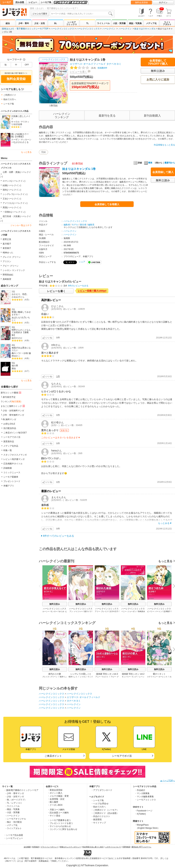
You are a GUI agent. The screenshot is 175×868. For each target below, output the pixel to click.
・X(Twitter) (140, 814)
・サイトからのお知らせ (59, 826)
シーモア (7, 2)
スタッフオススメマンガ (15, 455)
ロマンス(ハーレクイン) (14, 181)
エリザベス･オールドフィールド (88, 64)
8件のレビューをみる (78, 286)
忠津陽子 (167, 611)
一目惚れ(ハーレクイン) (14, 212)
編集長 (91, 225)
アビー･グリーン (11, 266)
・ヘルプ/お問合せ (100, 804)
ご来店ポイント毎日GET (15, 433)
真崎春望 (7, 279)
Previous (41, 586)
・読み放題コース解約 (58, 813)
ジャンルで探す (40, 14)
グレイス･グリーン (12, 257)
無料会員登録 (141, 2)
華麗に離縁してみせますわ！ (21, 313)
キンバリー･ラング (129, 677)
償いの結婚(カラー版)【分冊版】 (20, 135)
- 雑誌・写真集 (13, 809)
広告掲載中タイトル (13, 464)
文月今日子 (114, 611)
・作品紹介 (140, 790)
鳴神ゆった (8, 253)
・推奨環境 (96, 820)
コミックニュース (12, 472)
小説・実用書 (119, 23)
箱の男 (15, 366)
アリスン (7, 261)
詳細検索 (8, 468)
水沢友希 (18, 124)
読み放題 (20, 2)
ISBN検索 (126, 847)
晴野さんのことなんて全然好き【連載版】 (21, 332)
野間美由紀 (8, 275)
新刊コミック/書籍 (11, 393)
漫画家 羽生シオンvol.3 (107, 674)
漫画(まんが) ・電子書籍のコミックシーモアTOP (25, 29)
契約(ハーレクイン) (12, 190)
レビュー (33, 2)
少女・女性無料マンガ (13, 411)
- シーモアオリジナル (16, 819)
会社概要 (27, 847)
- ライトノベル (13, 806)
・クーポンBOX (55, 805)
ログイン (163, 2)
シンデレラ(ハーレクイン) (15, 194)
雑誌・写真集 (135, 23)
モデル (75, 225)
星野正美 (7, 239)
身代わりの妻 (55, 674)
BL (56, 23)
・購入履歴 (53, 802)
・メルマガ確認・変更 (58, 796)
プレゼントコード (12, 481)
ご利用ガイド (10, 95)
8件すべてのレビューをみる (59, 536)
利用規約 (36, 847)
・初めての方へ (98, 807)
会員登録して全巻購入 (107, 204)
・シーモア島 (97, 800)
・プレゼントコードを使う (60, 823)
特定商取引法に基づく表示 (93, 847)
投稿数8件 (89, 68)
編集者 (67, 225)
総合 (8, 23)
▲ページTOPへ (168, 781)
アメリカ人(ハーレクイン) (15, 203)
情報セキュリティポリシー (70, 847)
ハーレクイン (109, 29)
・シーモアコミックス (145, 800)
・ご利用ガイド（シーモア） (105, 810)
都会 (14, 368)
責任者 (83, 225)
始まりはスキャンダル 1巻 (79, 169)
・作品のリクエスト (101, 816)
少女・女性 (40, 23)
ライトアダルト (167, 23)
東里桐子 (7, 248)
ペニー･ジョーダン (129, 611)
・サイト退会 (54, 816)
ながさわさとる (21, 142)
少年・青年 (24, 23)
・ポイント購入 (55, 793)
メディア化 (151, 23)
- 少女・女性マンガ (15, 797)
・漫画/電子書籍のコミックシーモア (21, 790)
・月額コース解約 (56, 810)
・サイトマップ (98, 823)
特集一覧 (8, 450)
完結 (43, 152)
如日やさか (17, 338)
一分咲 (25, 353)
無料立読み (55, 604)
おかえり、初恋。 (20, 294)
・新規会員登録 (55, 790)
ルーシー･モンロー (50, 611)
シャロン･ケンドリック (14, 270)
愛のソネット (159, 674)
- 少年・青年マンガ (15, 793)
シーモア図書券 (11, 477)
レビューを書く (78, 72)
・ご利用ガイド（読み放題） (105, 813)
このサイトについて (113, 847)
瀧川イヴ (88, 611)
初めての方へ (10, 99)
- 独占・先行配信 (14, 822)
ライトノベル (103, 23)
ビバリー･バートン (155, 611)
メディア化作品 (11, 446)
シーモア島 (46, 2)
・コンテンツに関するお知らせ (62, 829)
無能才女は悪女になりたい (21, 349)
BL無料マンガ (9, 419)
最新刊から (170, 163)
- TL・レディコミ (14, 803)
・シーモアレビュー (13, 838)
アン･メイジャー (76, 611)
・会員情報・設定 (56, 799)
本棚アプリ (9, 486)
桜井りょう (73, 677)
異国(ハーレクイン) (12, 207)
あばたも (16, 318)
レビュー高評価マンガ (14, 459)
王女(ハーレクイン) (12, 199)
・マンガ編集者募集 (144, 797)
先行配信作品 (10, 428)
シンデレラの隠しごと (81, 674)
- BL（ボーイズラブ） (16, 800)
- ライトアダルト (14, 828)
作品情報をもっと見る (164, 145)
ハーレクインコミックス (62, 29)
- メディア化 (12, 825)
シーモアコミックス (72, 23)
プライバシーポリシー (49, 847)
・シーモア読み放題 (13, 835)
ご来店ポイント (53, 756)
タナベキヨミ (114, 64)
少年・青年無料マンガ (13, 415)
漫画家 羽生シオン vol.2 (133, 674)
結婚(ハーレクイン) (12, 185)
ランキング (11, 402)
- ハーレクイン (13, 816)
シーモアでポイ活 (12, 437)
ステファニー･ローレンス (157, 677)
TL (88, 23)
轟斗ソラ (16, 353)
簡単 (148, 163)
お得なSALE (9, 424)
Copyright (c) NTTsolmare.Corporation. (87, 865)
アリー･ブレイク (101, 611)
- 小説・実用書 (13, 812)
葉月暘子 (7, 244)
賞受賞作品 (9, 442)
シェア (82, 262)
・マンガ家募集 (142, 793)
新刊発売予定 (9, 397)
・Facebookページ (144, 811)
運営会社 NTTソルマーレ (141, 847)
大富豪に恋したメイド (21, 118)
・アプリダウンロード (102, 790)
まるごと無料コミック (13, 406)
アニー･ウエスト (102, 677)
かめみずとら (18, 297)
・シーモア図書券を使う (59, 820)
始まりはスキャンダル (145, 29)
